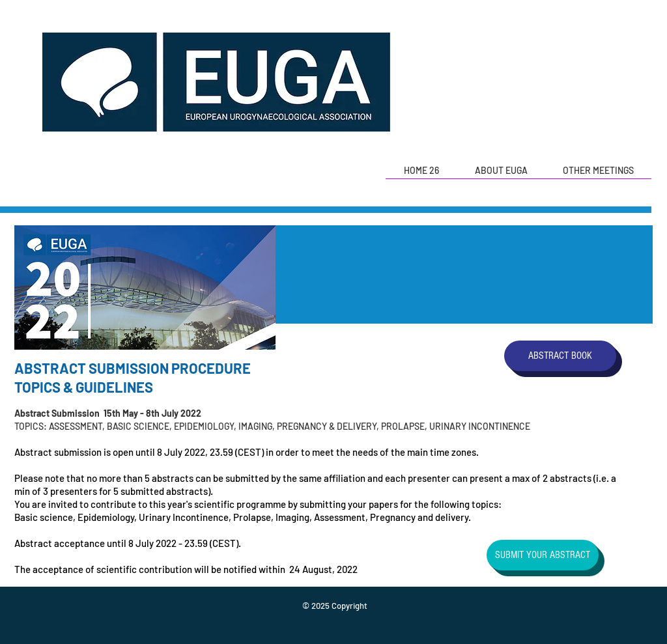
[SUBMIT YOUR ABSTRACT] (543, 555)
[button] (501, 175)
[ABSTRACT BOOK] (560, 356)
